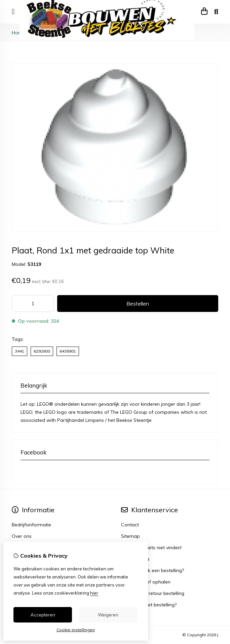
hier (94, 593)
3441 (20, 351)
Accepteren (43, 615)
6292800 (42, 351)
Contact (130, 525)
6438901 (68, 351)
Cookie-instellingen (76, 630)
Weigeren (108, 615)
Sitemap (130, 536)
